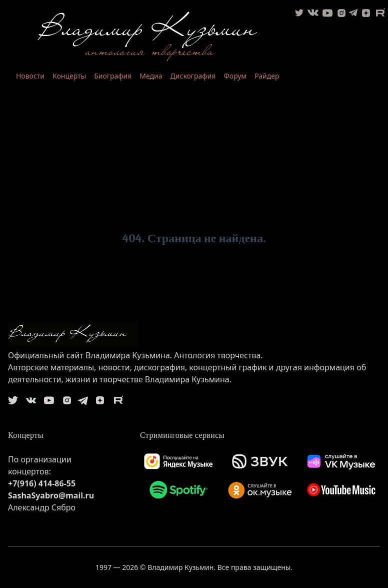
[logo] (194, 335)
